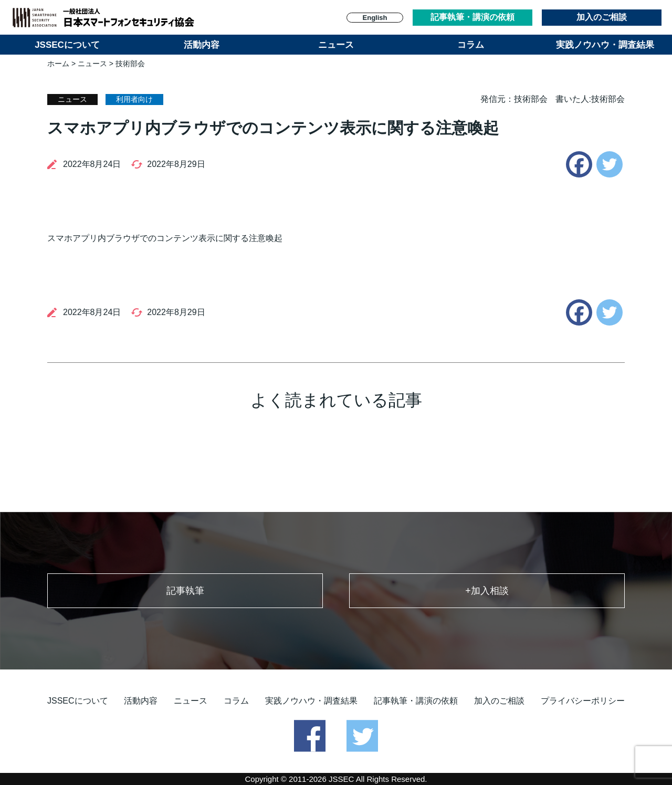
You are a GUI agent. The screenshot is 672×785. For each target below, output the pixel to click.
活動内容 (202, 45)
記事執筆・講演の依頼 (472, 17)
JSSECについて (67, 45)
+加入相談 (487, 591)
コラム (471, 45)
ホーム (58, 64)
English (375, 18)
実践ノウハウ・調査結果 (605, 45)
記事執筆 (185, 591)
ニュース (336, 45)
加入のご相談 (602, 17)
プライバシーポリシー (583, 701)
